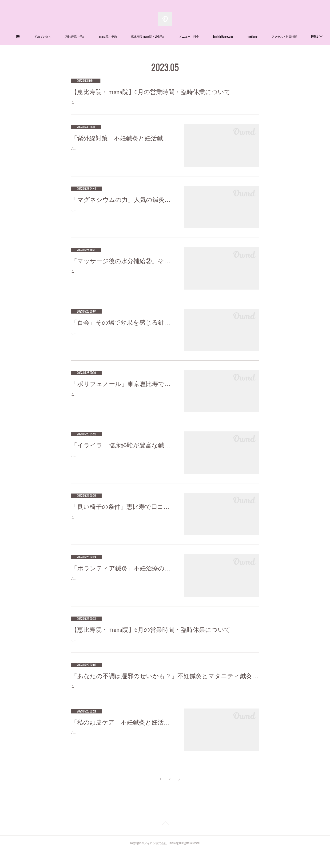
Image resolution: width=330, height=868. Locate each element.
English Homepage (251, 36)
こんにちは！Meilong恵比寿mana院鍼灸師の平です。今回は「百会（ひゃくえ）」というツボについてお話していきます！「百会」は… (122, 342)
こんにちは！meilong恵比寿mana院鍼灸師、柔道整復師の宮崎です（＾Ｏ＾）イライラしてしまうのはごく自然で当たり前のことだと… (122, 464)
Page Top (165, 842)
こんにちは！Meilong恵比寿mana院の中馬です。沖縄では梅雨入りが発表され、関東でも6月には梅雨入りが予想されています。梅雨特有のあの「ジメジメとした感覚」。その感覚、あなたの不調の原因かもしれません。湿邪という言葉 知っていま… (165, 701)
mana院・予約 (136, 36)
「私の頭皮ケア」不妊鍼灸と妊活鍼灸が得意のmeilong (123, 740)
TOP (46, 36)
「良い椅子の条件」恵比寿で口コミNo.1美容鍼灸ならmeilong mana (123, 513)
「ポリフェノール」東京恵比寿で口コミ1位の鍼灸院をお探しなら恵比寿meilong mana (123, 390)
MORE (278, 36)
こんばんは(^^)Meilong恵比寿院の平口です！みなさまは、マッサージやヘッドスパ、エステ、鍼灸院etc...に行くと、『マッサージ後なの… (122, 280)
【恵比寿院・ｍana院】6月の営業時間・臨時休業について (151, 92)
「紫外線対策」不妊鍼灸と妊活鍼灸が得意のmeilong (123, 144)
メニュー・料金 (217, 36)
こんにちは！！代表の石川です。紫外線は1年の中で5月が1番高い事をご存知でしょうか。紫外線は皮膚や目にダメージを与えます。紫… (122, 157)
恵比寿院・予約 (103, 36)
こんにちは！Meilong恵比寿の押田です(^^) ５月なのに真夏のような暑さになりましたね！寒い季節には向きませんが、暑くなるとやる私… (123, 753)
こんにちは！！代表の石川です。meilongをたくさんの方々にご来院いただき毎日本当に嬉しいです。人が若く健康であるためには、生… (122, 219)
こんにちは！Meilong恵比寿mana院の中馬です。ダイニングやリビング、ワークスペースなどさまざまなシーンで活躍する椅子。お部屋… (122, 526)
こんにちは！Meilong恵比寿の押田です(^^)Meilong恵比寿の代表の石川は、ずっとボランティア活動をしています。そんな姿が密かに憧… (122, 587)
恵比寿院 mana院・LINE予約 (176, 36)
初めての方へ (71, 36)
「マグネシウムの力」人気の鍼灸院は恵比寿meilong (123, 206)
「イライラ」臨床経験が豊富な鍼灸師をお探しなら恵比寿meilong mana (123, 452)
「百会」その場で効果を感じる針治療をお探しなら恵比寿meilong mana (123, 328)
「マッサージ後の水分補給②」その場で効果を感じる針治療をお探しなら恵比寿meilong (123, 267)
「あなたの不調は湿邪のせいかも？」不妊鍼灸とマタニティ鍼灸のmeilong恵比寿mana (165, 688)
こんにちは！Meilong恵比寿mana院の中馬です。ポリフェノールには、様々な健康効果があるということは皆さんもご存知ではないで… (122, 403)
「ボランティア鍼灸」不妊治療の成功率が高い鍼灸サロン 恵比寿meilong (123, 574)
